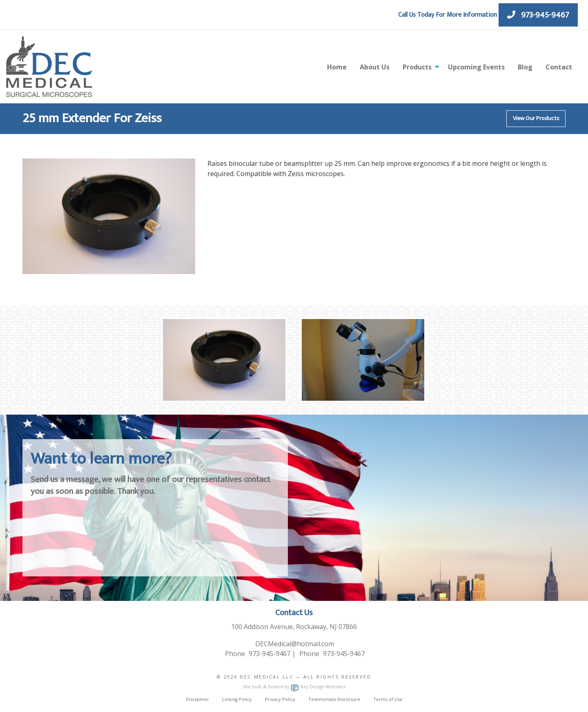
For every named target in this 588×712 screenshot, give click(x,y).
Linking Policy (237, 699)
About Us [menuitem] (375, 67)
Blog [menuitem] (525, 67)
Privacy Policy (280, 699)
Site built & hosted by (294, 686)
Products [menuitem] (417, 67)
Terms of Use (388, 699)
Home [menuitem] (337, 67)
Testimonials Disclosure (334, 699)
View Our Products (536, 118)
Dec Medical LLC (266, 677)
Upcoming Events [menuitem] (476, 67)
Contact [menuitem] (559, 67)
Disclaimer (197, 699)
